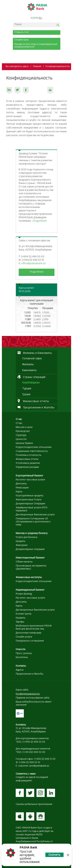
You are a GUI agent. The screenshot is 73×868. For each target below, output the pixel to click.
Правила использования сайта (33, 698)
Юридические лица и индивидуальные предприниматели (36, 46)
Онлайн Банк (21, 40)
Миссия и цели (24, 427)
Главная (37, 67)
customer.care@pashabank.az (34, 766)
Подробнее (40, 221)
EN (36, 18)
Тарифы (20, 622)
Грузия (26, 394)
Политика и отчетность (28, 455)
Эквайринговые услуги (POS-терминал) (32, 509)
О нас (19, 419)
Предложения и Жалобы (30, 674)
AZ (32, 18)
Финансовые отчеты (27, 459)
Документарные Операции (30, 504)
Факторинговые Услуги (29, 500)
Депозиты (21, 484)
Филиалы (28, 364)
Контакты (21, 666)
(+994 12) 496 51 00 (45, 759)
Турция (27, 389)
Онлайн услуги (24, 637)
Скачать (54, 855)
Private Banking (24, 594)
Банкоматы (29, 370)
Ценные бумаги (24, 443)
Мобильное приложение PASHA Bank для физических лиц (34, 627)
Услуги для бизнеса (26, 537)
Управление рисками (27, 467)
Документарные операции (30, 549)
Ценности (21, 439)
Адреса (20, 670)
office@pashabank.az (33, 263)
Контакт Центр (24, 614)
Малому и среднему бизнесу (32, 533)
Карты (19, 492)
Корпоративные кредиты (30, 496)
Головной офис (32, 359)
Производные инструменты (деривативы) (31, 567)
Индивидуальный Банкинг (30, 590)
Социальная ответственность (32, 451)
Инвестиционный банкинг (30, 558)
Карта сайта (22, 690)
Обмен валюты (24, 562)
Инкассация (22, 488)
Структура (21, 435)
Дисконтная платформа (28, 633)
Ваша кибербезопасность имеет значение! (34, 703)
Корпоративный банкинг (29, 476)
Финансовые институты (29, 577)
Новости (21, 649)
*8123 (18, 742)
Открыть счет (21, 32)
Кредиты (21, 541)
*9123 (18, 752)
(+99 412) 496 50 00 (34, 752)
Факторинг (22, 545)
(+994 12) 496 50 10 (30, 763)
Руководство (23, 431)
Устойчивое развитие (28, 463)
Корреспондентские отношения (34, 447)
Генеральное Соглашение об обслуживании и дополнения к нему (33, 522)
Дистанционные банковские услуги (35, 515)
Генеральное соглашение (30, 641)
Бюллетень (22, 657)
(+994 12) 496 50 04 (34, 742)
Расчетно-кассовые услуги (30, 480)
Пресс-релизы (24, 653)
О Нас (19, 423)
